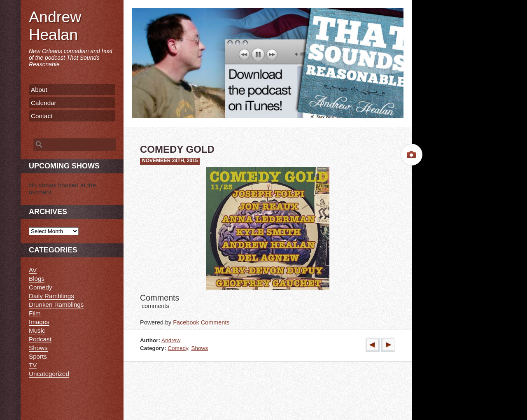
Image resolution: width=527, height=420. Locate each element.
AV (33, 270)
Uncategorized (49, 374)
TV (33, 365)
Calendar (44, 103)
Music (37, 330)
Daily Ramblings (51, 296)
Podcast (40, 339)
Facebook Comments (201, 322)
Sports (38, 356)
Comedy (178, 348)
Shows (199, 348)
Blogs (37, 279)
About (39, 90)
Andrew (171, 340)
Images (39, 322)
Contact (42, 116)
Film (35, 313)
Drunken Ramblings (56, 304)
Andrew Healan (55, 26)
